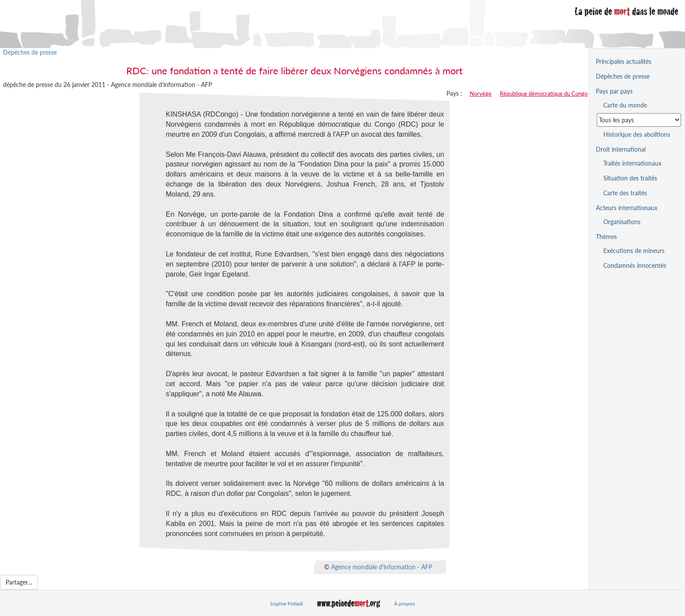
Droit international (621, 149)
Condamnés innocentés (635, 265)
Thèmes (606, 237)
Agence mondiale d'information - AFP (382, 567)
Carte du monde (625, 105)
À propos (405, 604)
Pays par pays (614, 91)
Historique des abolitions (637, 134)
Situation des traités (630, 178)
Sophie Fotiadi (287, 604)
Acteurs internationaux (627, 208)
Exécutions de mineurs (634, 251)
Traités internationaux (632, 163)
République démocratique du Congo (544, 93)
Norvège (481, 93)
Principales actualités (624, 61)
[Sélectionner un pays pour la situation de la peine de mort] (639, 120)
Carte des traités (625, 193)
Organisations (622, 222)
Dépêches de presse (30, 52)
